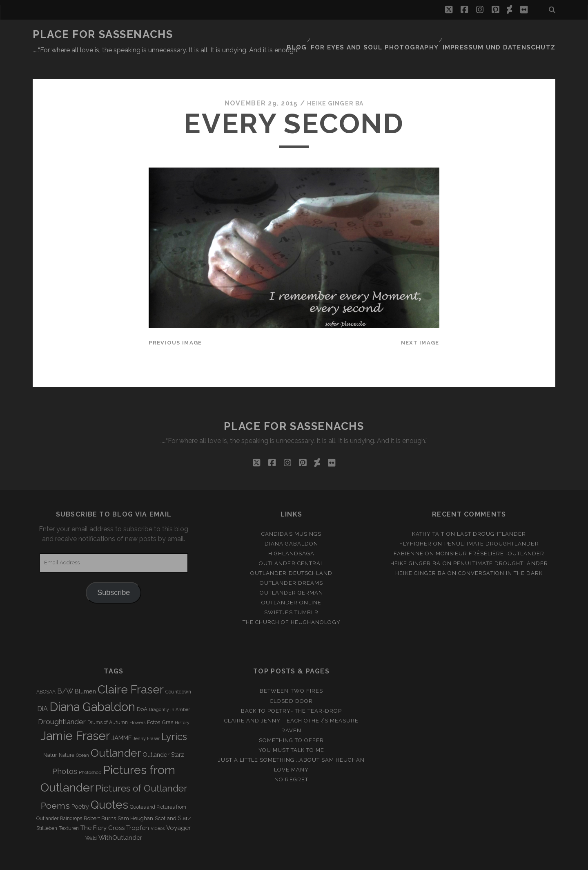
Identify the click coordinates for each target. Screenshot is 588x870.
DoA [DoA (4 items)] (142, 690)
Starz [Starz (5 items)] (185, 798)
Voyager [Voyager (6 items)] (178, 808)
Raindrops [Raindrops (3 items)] (71, 799)
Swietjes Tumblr (291, 593)
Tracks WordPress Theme (259, 861)
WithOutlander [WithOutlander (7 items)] (120, 818)
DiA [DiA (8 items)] (42, 689)
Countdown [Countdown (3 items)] (178, 672)
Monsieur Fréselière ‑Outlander (490, 533)
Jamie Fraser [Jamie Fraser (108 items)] (75, 716)
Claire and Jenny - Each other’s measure (292, 701)
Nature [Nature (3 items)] (67, 735)
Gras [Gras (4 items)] (167, 702)
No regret (291, 759)
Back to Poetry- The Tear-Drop (291, 691)
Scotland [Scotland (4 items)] (166, 799)
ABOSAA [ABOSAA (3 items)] (46, 672)
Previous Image (175, 323)
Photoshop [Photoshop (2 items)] (90, 752)
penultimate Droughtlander (492, 524)
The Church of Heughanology (292, 603)
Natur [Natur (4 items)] (50, 735)
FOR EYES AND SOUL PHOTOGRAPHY (393, 35)
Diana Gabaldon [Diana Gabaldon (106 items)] (92, 687)
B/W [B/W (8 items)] (65, 672)
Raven (291, 710)
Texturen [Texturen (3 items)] (69, 809)
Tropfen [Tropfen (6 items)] (138, 808)
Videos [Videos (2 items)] (158, 809)
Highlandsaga (292, 533)
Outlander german (292, 573)
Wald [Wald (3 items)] (91, 819)
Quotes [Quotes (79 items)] (109, 785)
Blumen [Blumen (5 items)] (85, 672)
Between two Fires (291, 671)
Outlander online (292, 583)
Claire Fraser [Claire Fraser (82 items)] (131, 670)
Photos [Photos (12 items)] (65, 751)
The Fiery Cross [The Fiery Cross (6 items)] (102, 808)
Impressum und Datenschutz (507, 35)
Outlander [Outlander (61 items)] (116, 733)
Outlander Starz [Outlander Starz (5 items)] (163, 735)
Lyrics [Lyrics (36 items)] (174, 717)
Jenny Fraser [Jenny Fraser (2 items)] (146, 718)
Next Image (420, 323)
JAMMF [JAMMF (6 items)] (121, 718)
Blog (319, 35)
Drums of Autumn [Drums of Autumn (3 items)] (108, 702)
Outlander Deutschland (291, 553)
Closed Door (291, 681)
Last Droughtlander (492, 514)
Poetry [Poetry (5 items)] (80, 787)
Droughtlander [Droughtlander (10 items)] (62, 702)
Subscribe (114, 573)
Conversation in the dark (500, 553)
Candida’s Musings (292, 514)
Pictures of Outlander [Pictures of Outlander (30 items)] (141, 768)
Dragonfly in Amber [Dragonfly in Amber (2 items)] (169, 690)
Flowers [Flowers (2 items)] (137, 702)
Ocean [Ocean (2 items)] (82, 735)
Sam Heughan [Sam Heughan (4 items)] (135, 799)
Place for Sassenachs (103, 34)
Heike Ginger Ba (335, 84)
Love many (291, 750)
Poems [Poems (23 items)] (55, 786)
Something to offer (292, 720)
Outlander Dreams (291, 563)
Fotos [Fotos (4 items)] (154, 702)
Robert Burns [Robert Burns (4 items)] (100, 799)
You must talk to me (292, 730)
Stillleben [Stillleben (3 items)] (47, 809)
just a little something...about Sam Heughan (292, 740)
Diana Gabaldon (292, 524)
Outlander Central (291, 543)
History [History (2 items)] (182, 702)
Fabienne (408, 533)
